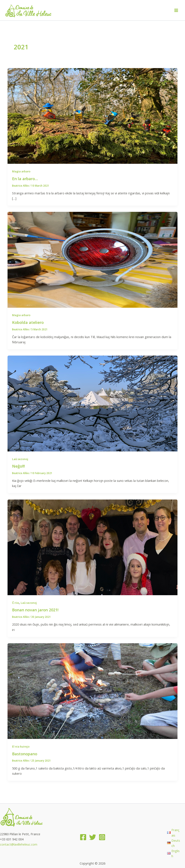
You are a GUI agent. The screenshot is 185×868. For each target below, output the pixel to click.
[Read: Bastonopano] (93, 691)
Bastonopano (25, 754)
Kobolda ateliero (28, 322)
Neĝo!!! (18, 466)
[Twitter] (93, 837)
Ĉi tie (16, 603)
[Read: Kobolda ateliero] (93, 259)
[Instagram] (102, 837)
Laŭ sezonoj (20, 459)
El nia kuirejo (21, 746)
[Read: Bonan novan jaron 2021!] (93, 547)
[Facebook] (83, 837)
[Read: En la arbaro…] (93, 116)
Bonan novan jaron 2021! (35, 610)
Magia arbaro (21, 171)
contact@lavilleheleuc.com (19, 844)
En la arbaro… (25, 179)
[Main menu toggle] (176, 10)
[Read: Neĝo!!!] (93, 403)
